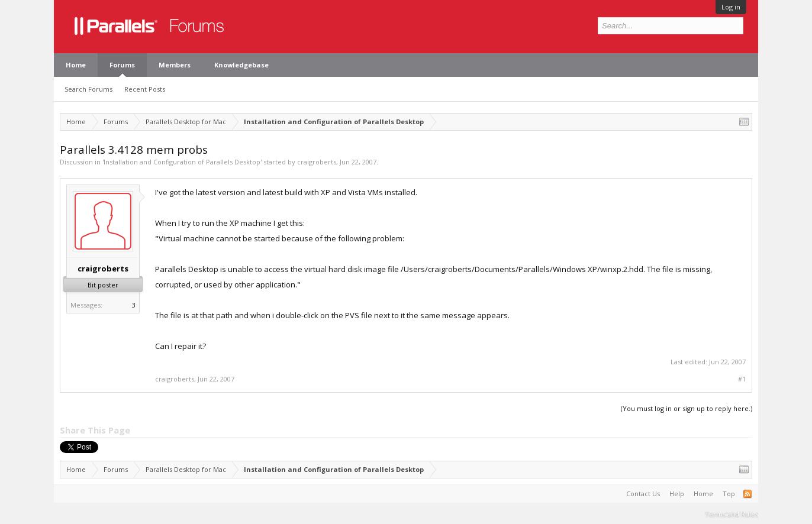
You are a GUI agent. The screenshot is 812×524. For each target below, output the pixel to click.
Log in (731, 7)
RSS (747, 494)
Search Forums (88, 89)
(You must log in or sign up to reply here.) (687, 408)
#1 (742, 379)
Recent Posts (145, 89)
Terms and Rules (732, 514)
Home (76, 65)
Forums (122, 65)
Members (175, 65)
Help (677, 494)
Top (729, 494)
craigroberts (317, 162)
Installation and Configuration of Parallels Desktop (182, 162)
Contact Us (643, 494)
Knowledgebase (241, 65)
